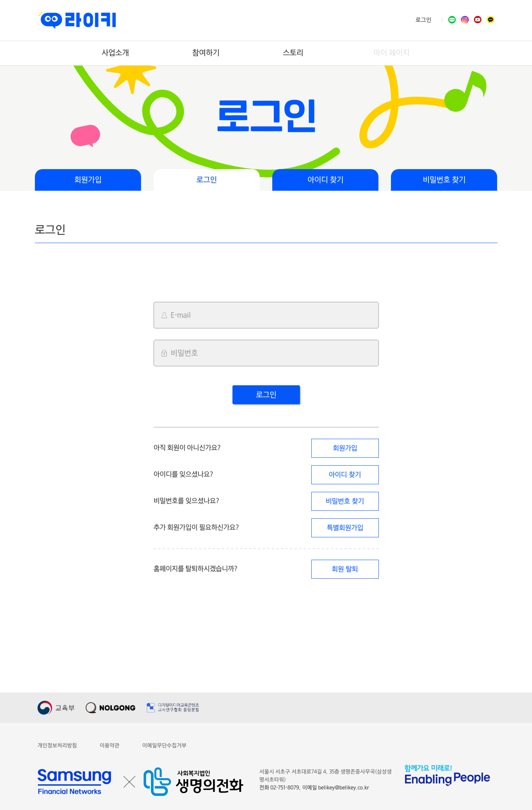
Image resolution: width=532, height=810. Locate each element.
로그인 (424, 20)
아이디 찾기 (326, 180)
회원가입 (88, 180)
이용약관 (110, 746)
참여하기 (206, 53)
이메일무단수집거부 (164, 746)
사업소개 (115, 53)
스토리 (293, 53)
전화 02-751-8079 (280, 788)
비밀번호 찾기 (444, 180)
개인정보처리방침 (57, 746)
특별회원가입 (345, 528)
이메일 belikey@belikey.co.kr (336, 788)
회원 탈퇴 (345, 569)
